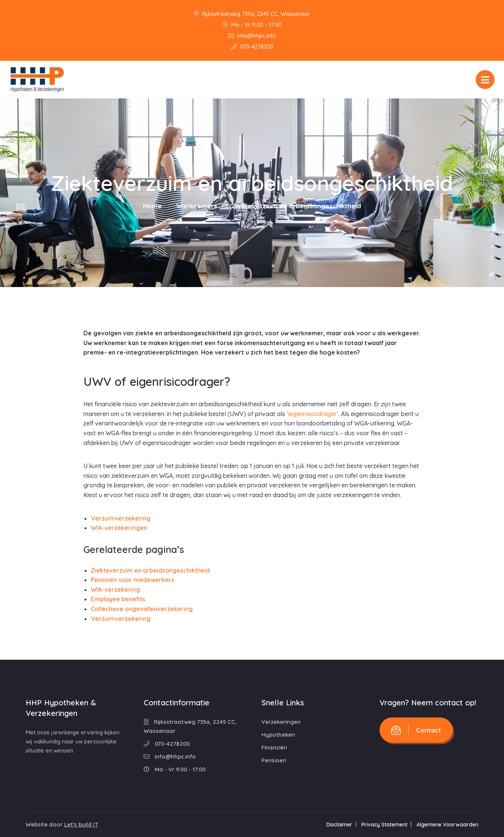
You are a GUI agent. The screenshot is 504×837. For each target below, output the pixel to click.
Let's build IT (81, 824)
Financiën (274, 747)
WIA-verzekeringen (119, 528)
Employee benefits (118, 599)
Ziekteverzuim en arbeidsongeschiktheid (150, 570)
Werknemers (197, 206)
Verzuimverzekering (121, 518)
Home (152, 206)
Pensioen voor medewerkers (133, 580)
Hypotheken (278, 735)
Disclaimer (339, 825)
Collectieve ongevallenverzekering (142, 609)
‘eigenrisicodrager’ (313, 414)
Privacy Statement (384, 825)
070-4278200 (252, 47)
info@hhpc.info (252, 36)
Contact (416, 730)
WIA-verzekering (115, 590)
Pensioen (274, 760)
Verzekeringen (281, 722)
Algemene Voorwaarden (447, 825)
